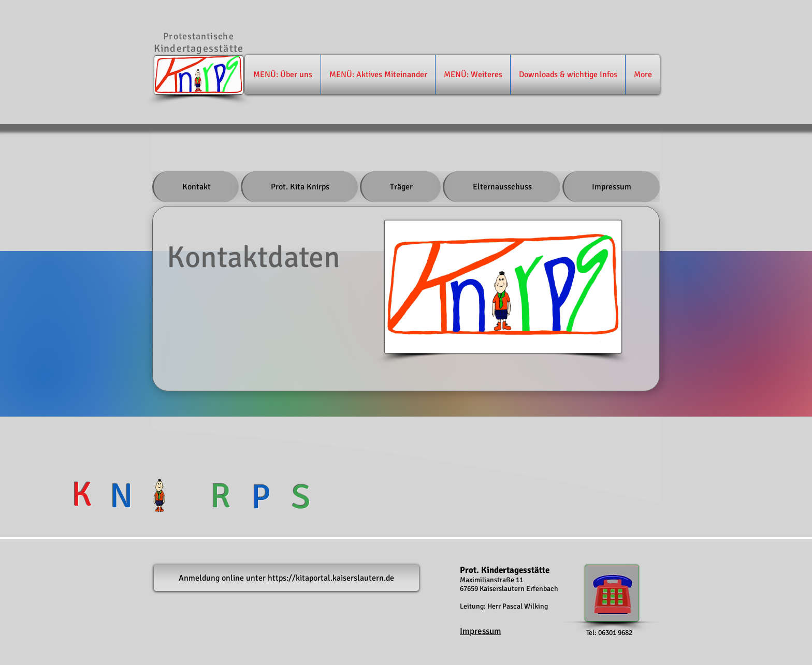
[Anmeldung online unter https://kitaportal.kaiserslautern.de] (286, 578)
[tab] (195, 187)
